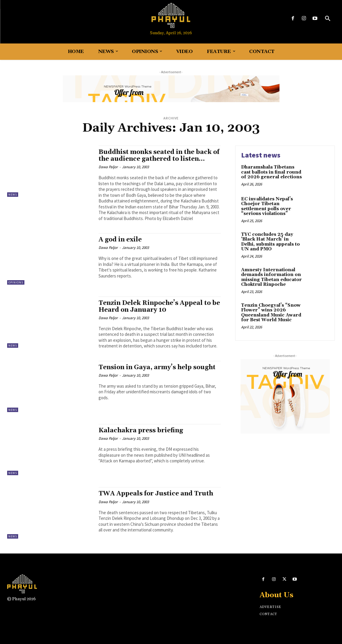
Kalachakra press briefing (141, 431)
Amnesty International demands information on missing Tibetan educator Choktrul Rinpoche (271, 277)
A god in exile (120, 240)
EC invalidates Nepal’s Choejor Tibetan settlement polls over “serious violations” (267, 206)
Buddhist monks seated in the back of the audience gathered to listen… (159, 156)
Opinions (16, 282)
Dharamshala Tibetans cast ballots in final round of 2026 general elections (271, 172)
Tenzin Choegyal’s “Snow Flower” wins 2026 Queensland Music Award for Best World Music (271, 313)
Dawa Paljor (108, 167)
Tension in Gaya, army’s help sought (157, 367)
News (13, 195)
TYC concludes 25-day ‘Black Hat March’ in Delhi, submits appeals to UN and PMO (270, 242)
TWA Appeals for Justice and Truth (156, 494)
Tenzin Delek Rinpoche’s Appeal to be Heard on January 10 (159, 307)
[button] (328, 19)
